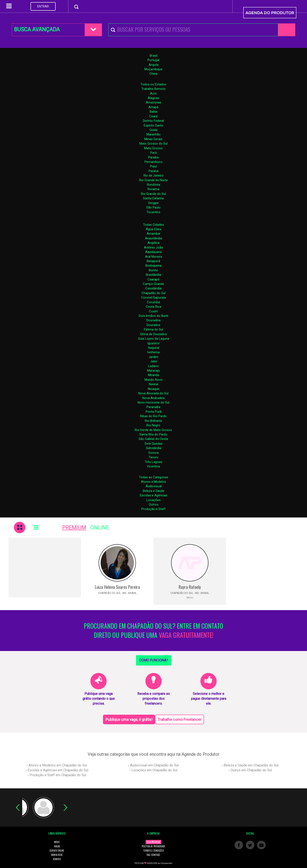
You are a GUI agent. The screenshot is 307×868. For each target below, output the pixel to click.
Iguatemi (153, 343)
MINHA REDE (57, 855)
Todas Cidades (153, 225)
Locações (153, 500)
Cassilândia (153, 288)
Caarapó (153, 279)
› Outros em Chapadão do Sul (250, 770)
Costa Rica (153, 307)
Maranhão (153, 134)
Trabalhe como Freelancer (180, 719)
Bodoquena (153, 266)
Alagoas (153, 98)
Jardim (153, 357)
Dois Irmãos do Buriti (153, 316)
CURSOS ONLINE (57, 851)
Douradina (153, 320)
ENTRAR (43, 6)
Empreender (167, 863)
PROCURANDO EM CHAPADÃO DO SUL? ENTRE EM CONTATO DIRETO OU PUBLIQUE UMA (153, 631)
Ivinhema (153, 352)
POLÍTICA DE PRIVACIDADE (153, 846)
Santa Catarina (153, 198)
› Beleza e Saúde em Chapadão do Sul (250, 765)
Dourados (153, 325)
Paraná (153, 171)
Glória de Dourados (153, 334)
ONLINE (100, 528)
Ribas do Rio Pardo (153, 416)
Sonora (153, 453)
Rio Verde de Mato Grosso (153, 430)
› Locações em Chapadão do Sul (153, 770)
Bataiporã (153, 261)
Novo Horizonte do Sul (153, 402)
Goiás (153, 130)
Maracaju (153, 371)
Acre (153, 93)
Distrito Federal (153, 121)
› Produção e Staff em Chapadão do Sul (57, 775)
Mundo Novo (153, 380)
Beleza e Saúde (154, 491)
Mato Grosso (153, 148)
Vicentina (153, 466)
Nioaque (153, 389)
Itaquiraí (153, 348)
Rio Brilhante (153, 421)
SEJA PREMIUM (153, 842)
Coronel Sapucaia (153, 297)
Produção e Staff (153, 509)
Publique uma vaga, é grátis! (129, 719)
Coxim (153, 311)
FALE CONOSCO (153, 855)
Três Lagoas (153, 462)
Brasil (153, 56)
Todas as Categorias (154, 477)
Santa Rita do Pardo (153, 434)
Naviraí (153, 384)
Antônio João (153, 247)
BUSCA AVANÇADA (37, 29)
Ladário (153, 366)
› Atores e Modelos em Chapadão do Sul (57, 765)
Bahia (153, 112)
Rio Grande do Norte (153, 180)
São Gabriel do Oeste (153, 439)
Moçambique (153, 69)
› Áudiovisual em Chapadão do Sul (153, 765)
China (153, 74)
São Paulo (153, 207)
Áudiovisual (154, 486)
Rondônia (153, 185)
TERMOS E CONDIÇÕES (153, 851)
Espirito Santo (153, 125)
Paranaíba (153, 407)
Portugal (153, 60)
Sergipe (153, 203)
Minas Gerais (153, 139)
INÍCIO (57, 842)
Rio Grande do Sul (153, 194)
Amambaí (153, 234)
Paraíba (153, 157)
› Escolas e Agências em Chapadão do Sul (57, 770)
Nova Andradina (153, 398)
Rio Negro (153, 425)
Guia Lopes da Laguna (153, 339)
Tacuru (153, 457)
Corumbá (153, 302)
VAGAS (57, 846)
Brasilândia (153, 275)
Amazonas (153, 102)
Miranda (153, 375)
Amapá (153, 107)
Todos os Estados (153, 84)
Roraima (153, 189)
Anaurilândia (153, 238)
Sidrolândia (153, 448)
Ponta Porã (153, 412)
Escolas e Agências (154, 495)
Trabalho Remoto (153, 89)
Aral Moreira (153, 257)
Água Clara (153, 229)
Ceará (153, 116)
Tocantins (153, 212)
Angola (153, 65)
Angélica (153, 243)
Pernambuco (153, 162)
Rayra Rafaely (190, 587)
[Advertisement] (45, 568)
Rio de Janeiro (153, 175)
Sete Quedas (153, 444)
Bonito (153, 270)
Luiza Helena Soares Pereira (117, 587)
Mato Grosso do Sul (153, 144)
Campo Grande (153, 284)
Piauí (153, 166)
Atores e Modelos (153, 482)
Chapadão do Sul (153, 293)
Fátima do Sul (153, 329)
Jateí (153, 361)
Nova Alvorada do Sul (153, 393)
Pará (153, 153)
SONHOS (57, 859)
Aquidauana (153, 252)
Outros (154, 504)
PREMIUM (74, 528)
